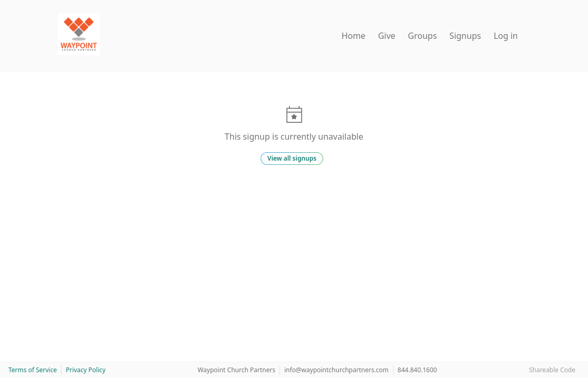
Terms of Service (33, 370)
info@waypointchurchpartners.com (337, 370)
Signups (465, 36)
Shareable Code (552, 370)
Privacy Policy (86, 370)
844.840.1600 (417, 370)
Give (386, 36)
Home (354, 36)
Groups (422, 36)
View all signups (292, 158)
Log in (506, 36)
